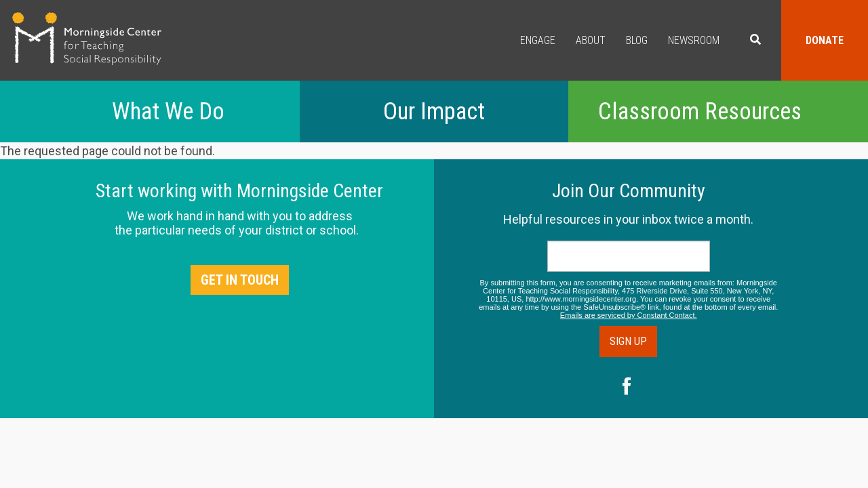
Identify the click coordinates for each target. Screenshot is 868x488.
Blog (637, 40)
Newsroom (694, 40)
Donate (825, 40)
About (591, 40)
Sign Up (628, 341)
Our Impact (434, 111)
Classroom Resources (700, 111)
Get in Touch (240, 280)
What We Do (168, 111)
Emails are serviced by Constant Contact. (629, 315)
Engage (538, 40)
